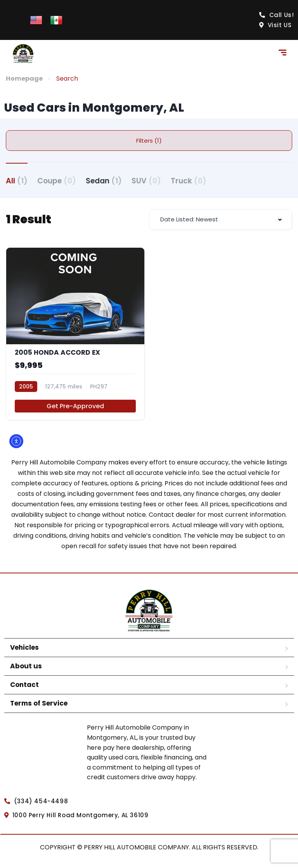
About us (26, 666)
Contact (24, 685)
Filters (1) (149, 141)
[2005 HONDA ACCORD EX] (75, 334)
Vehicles (24, 647)
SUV (146, 181)
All (17, 181)
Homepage (24, 79)
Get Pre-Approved (75, 406)
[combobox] (221, 220)
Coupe (57, 181)
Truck (189, 181)
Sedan (104, 181)
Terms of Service (39, 703)
